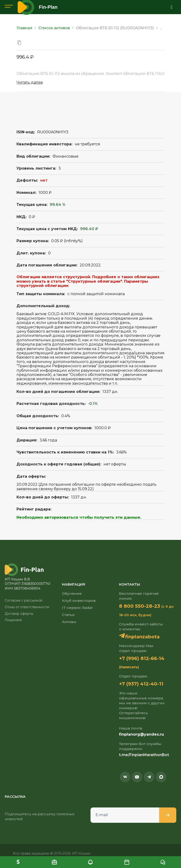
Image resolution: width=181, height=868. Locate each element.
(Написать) (129, 667)
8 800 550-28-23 (140, 606)
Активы (69, 622)
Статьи (68, 615)
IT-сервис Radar (78, 608)
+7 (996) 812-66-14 (142, 658)
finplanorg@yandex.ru (142, 734)
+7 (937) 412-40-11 (141, 684)
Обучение (72, 593)
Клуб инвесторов (79, 601)
